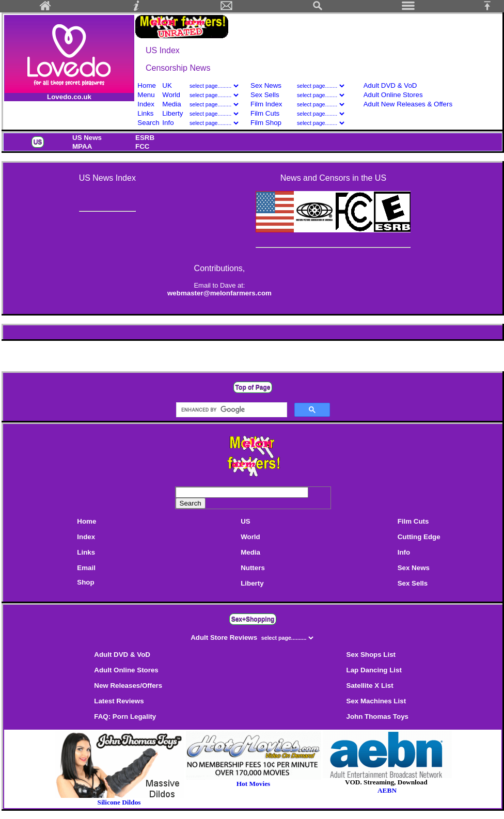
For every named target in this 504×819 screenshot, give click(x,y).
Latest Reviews (119, 701)
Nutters (253, 568)
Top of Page (253, 387)
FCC (142, 146)
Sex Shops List (371, 655)
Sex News (266, 85)
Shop (85, 582)
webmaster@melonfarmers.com (219, 293)
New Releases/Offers (128, 686)
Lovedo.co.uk (69, 97)
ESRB (145, 138)
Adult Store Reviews (225, 637)
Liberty (172, 113)
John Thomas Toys (377, 716)
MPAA (82, 146)
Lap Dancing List (374, 670)
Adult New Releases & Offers (408, 104)
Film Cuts (265, 113)
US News (87, 138)
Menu (146, 95)
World (172, 95)
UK (167, 85)
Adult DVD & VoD (390, 85)
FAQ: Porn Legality (125, 716)
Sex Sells (265, 95)
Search (148, 123)
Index (146, 104)
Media (171, 104)
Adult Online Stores (393, 95)
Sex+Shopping (253, 619)
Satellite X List (370, 686)
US (38, 142)
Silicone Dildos (119, 802)
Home (147, 85)
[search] (231, 410)
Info (168, 123)
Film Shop (266, 123)
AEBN (387, 790)
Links (145, 113)
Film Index (266, 104)
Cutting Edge (419, 537)
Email (86, 568)
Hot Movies (254, 781)
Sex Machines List (376, 701)
